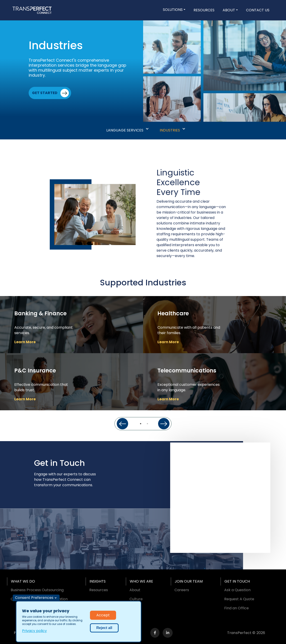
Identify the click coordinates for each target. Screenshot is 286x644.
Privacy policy (34, 631)
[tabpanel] (72, 353)
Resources (204, 10)
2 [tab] (147, 424)
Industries (170, 130)
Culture (136, 599)
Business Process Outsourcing (37, 590)
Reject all (104, 628)
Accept (103, 615)
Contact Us (258, 10)
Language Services (125, 130)
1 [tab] (141, 424)
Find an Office (236, 608)
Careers (182, 590)
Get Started (45, 93)
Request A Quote (239, 599)
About (229, 10)
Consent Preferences (34, 598)
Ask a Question (237, 590)
